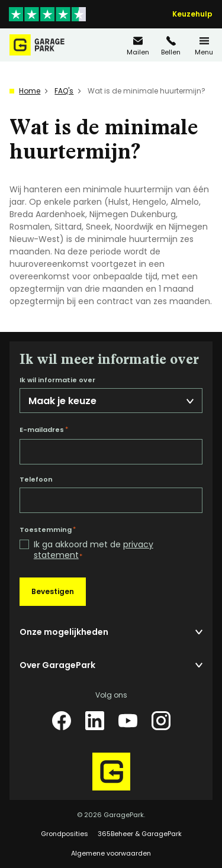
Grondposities (65, 834)
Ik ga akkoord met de (94, 550)
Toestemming (48, 530)
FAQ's (64, 91)
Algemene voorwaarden (111, 853)
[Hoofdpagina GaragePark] (37, 45)
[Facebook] (62, 721)
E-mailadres (44, 430)
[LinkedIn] (95, 721)
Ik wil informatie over (57, 380)
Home (30, 91)
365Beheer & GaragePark (140, 834)
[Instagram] (161, 721)
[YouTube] (128, 721)
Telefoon (36, 480)
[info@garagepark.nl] (138, 45)
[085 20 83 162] (171, 45)
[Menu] (204, 45)
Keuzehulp (192, 14)
